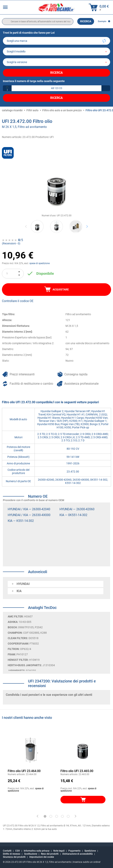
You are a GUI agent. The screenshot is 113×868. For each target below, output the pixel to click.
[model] (56, 51)
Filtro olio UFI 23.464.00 (24, 771)
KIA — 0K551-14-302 (73, 515)
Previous (26, 226)
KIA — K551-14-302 (21, 521)
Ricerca (86, 21)
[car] (56, 62)
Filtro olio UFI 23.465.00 (77, 771)
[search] (38, 22)
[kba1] (56, 88)
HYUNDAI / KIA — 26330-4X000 (29, 515)
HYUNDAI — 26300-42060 (77, 509)
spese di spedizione (40, 263)
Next (87, 226)
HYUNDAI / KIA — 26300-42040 (29, 509)
